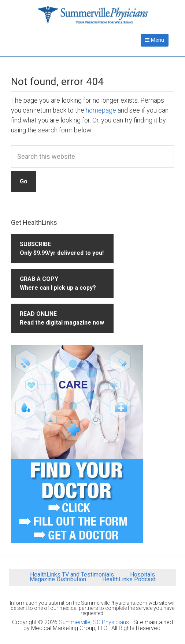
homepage (101, 110)
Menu (155, 40)
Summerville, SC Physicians (94, 622)
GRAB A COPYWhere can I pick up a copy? (58, 283)
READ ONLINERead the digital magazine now (62, 318)
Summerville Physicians (93, 15)
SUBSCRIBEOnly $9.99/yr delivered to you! (62, 248)
